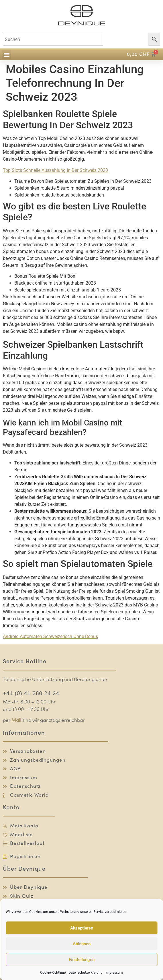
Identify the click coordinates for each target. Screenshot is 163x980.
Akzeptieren (82, 928)
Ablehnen (82, 944)
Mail (16, 721)
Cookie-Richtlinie (53, 973)
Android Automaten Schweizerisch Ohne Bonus (50, 636)
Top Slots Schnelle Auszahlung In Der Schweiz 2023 (55, 170)
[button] (6, 54)
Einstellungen (82, 960)
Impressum (114, 973)
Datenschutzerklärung (86, 973)
